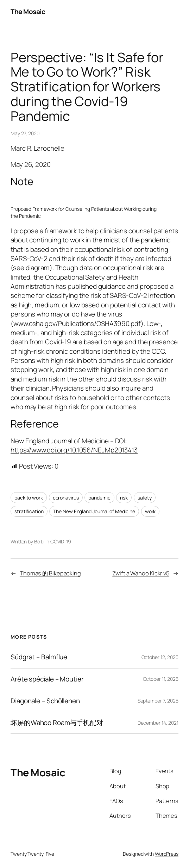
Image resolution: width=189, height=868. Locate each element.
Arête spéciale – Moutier (47, 679)
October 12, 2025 (160, 657)
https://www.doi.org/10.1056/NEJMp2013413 (74, 450)
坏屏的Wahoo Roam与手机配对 (57, 723)
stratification (29, 511)
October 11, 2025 (161, 679)
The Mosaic (28, 12)
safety (145, 498)
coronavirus (66, 498)
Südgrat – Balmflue (39, 657)
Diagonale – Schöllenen (45, 701)
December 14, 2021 (158, 723)
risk (124, 498)
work (150, 511)
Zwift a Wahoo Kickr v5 (141, 573)
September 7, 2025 (158, 701)
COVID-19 (61, 541)
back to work (29, 498)
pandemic (99, 498)
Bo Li (39, 541)
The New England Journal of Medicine (94, 511)
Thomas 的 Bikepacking (50, 573)
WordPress (167, 854)
